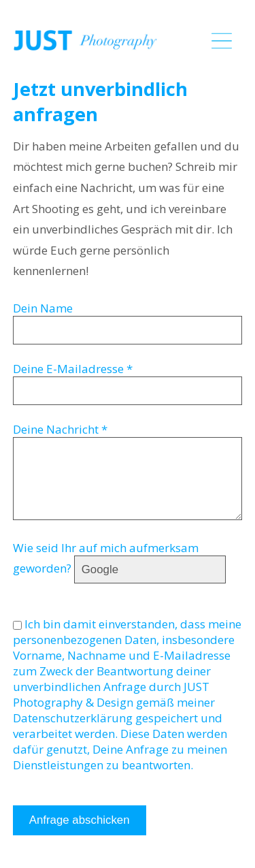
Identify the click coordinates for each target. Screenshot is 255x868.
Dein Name (43, 308)
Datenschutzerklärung (73, 718)
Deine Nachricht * (60, 429)
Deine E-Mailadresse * (73, 369)
